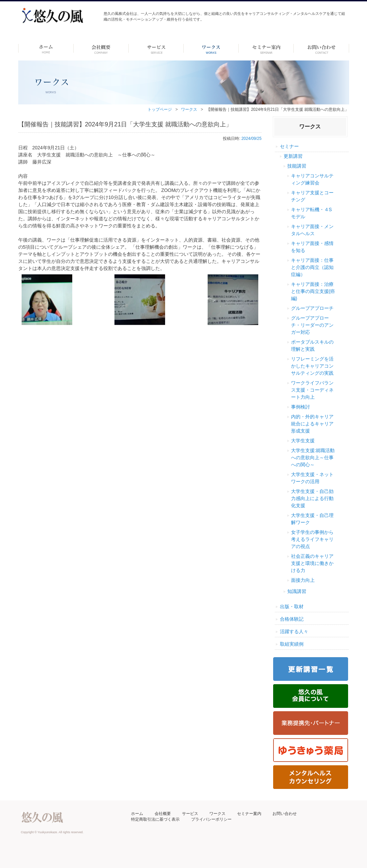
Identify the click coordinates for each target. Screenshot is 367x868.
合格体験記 (292, 619)
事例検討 (300, 407)
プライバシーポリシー (211, 819)
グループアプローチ (312, 308)
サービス (190, 814)
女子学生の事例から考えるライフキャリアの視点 (312, 539)
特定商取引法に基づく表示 (155, 819)
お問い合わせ (285, 814)
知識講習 (297, 591)
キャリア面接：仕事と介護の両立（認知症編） (312, 267)
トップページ (160, 109)
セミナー (289, 146)
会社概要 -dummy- (101, 48)
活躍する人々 (294, 631)
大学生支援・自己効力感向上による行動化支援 (312, 498)
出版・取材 (292, 606)
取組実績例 (292, 644)
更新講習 (293, 156)
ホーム (46, 48)
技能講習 (297, 166)
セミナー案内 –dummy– (266, 48)
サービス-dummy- (156, 48)
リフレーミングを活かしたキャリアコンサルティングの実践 (312, 366)
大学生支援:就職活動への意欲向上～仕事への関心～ (313, 457)
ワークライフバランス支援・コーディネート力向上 (312, 390)
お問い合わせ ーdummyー (321, 48)
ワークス (211, 48)
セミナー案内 (249, 814)
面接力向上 (303, 580)
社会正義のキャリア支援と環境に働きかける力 (312, 563)
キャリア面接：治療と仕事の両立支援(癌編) (313, 291)
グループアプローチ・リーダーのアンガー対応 (312, 325)
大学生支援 (303, 441)
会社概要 (163, 814)
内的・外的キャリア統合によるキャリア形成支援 (312, 424)
